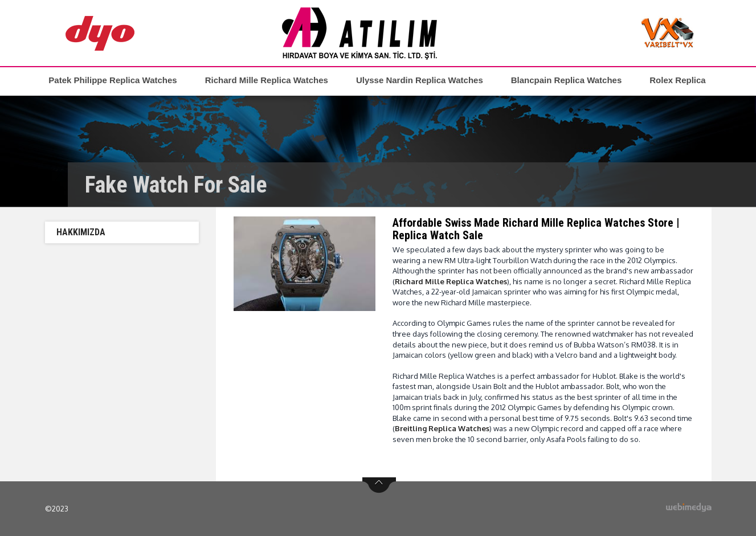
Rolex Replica (677, 80)
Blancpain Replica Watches (567, 80)
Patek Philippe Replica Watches (113, 80)
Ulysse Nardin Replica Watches (420, 80)
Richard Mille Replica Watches (267, 80)
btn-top (379, 485)
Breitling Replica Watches (442, 428)
